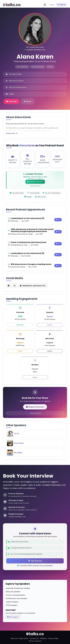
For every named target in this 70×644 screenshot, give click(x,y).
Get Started (35, 561)
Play (58, 222)
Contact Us (34, 638)
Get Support (13, 617)
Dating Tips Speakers (13, 592)
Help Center (24, 638)
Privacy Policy (53, 638)
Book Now (20, 327)
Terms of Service (35, 641)
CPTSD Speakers (12, 605)
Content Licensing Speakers (15, 595)
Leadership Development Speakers (18, 588)
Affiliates (43, 638)
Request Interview (35, 184)
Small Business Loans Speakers (16, 598)
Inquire (50, 327)
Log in (52, 5)
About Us (14, 638)
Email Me (12, 101)
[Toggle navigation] (45, 5)
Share (28, 101)
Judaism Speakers (12, 602)
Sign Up (62, 5)
